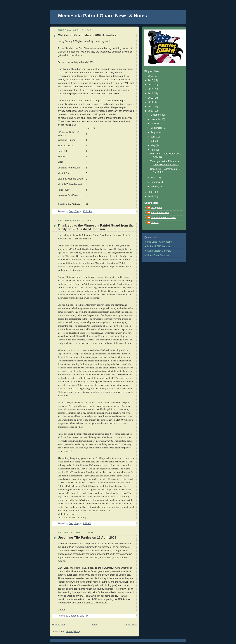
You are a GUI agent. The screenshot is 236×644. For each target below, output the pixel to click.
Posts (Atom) (73, 631)
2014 (151, 89)
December (157, 115)
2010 (151, 107)
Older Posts (131, 625)
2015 (151, 85)
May (153, 145)
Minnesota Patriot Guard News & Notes (103, 16)
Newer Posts (59, 625)
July (153, 137)
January (155, 187)
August (155, 132)
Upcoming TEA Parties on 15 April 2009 (87, 538)
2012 (151, 98)
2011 (151, 102)
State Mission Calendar (159, 251)
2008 (151, 192)
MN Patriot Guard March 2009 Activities (87, 35)
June (154, 141)
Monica (155, 222)
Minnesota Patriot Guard (164, 217)
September (157, 128)
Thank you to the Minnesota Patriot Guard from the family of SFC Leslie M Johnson (96, 227)
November (157, 119)
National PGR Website (159, 246)
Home (95, 625)
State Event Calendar (158, 255)
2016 (151, 80)
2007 (151, 196)
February (156, 182)
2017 (151, 76)
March (154, 178)
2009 (151, 111)
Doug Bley (156, 208)
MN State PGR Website (159, 242)
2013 (151, 93)
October (155, 123)
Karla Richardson (160, 213)
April (153, 150)
